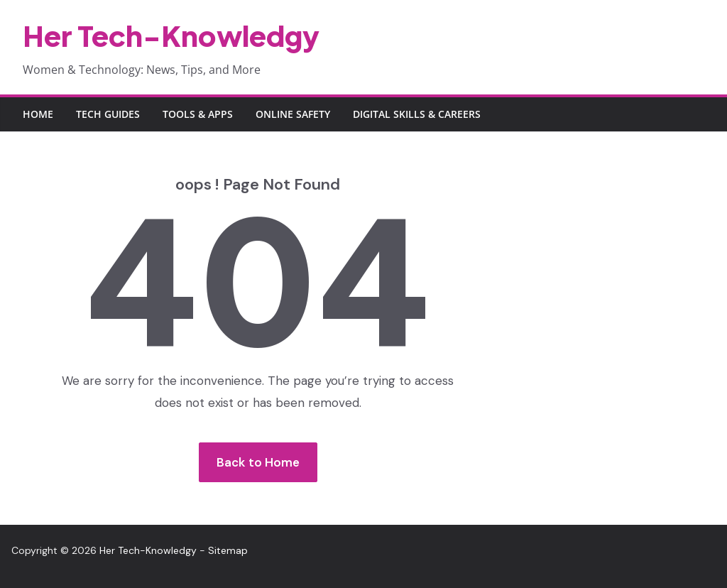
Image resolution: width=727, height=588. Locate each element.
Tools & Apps (198, 114)
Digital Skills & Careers (417, 114)
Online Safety (293, 114)
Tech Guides (108, 114)
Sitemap (228, 550)
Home (38, 114)
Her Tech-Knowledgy (171, 35)
